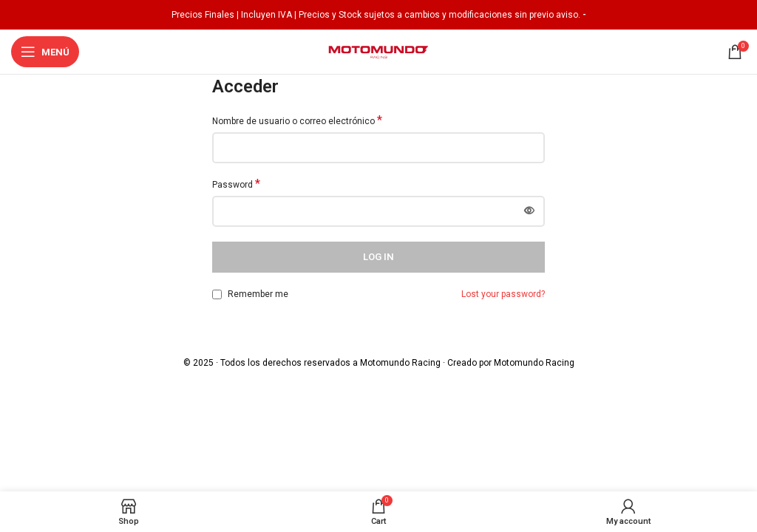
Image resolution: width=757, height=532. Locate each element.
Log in (378, 257)
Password (236, 184)
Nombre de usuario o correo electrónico (297, 121)
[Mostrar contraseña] (529, 211)
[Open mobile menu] (45, 52)
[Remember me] (217, 294)
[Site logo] (378, 51)
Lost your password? (503, 294)
